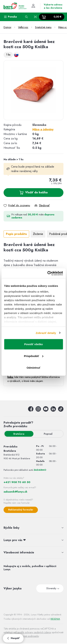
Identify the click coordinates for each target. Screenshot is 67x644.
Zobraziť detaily (46, 333)
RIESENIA (55, 619)
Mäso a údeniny (43, 129)
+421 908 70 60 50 (17, 482)
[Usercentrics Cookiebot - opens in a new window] (48, 273)
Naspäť (13, 638)
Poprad (48, 434)
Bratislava (19, 434)
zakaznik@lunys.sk (15, 492)
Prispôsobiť (34, 356)
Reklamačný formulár (21, 510)
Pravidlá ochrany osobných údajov (33, 632)
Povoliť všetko (34, 344)
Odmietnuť (33, 368)
